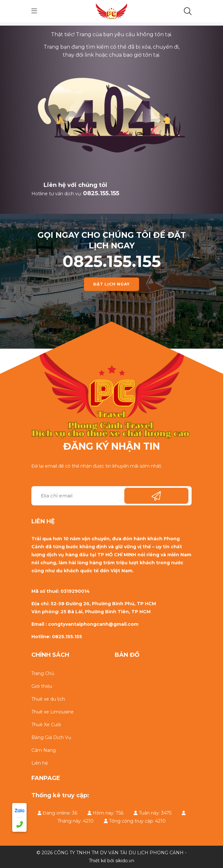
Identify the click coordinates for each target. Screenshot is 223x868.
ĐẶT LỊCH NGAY (111, 284)
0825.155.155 (101, 193)
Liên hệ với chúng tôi (75, 185)
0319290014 (75, 591)
